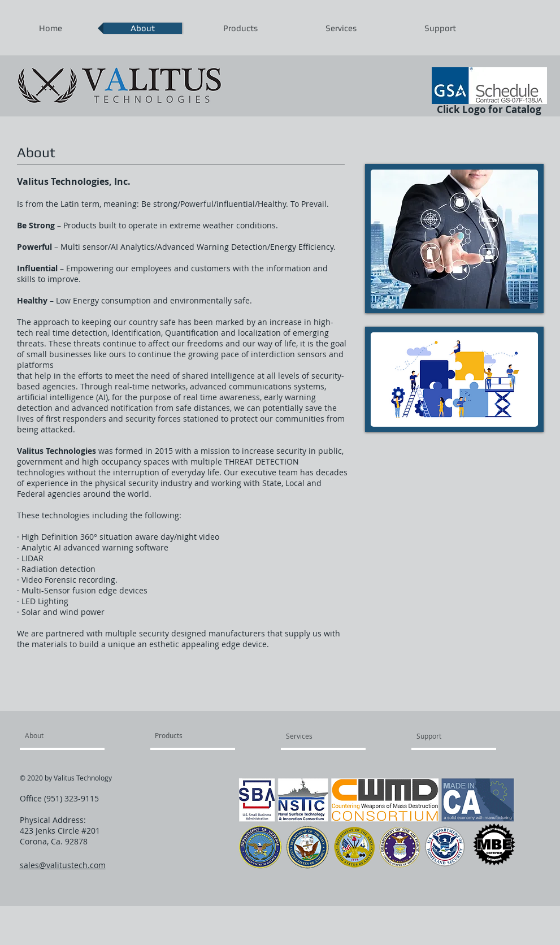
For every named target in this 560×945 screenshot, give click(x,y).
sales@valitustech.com (63, 865)
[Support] (447, 736)
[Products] (182, 735)
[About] (68, 735)
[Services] (318, 736)
